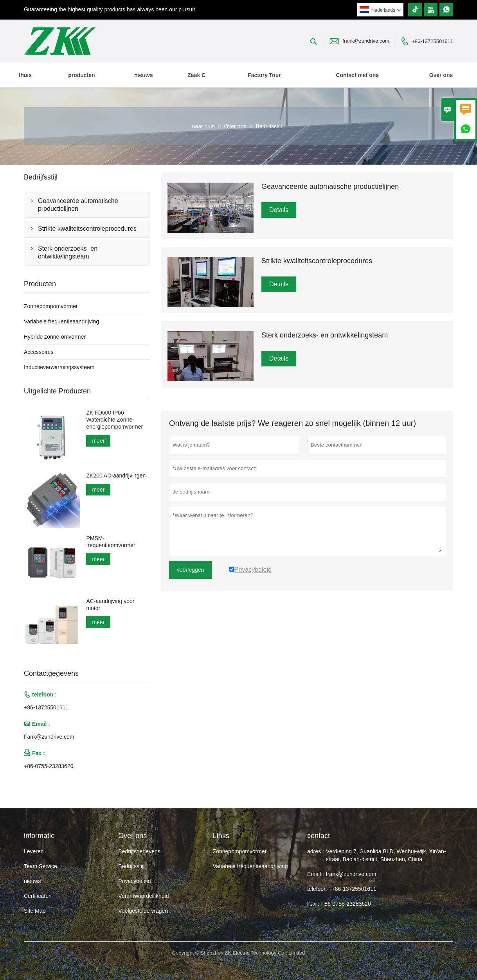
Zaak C (196, 75)
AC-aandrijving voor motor (110, 605)
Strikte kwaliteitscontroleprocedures (87, 229)
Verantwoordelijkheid (143, 896)
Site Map (35, 911)
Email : (316, 874)
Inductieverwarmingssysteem (59, 367)
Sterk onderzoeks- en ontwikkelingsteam (68, 252)
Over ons (441, 75)
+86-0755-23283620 (49, 766)
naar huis (203, 126)
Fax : (313, 904)
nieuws (143, 75)
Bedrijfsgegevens (139, 851)
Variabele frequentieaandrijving (61, 321)
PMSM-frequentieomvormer (111, 542)
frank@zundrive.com (366, 41)
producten (81, 75)
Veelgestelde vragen (143, 911)
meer (98, 441)
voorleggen (190, 570)
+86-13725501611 (432, 41)
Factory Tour (264, 75)
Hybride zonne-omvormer (55, 337)
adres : (316, 851)
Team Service (40, 866)
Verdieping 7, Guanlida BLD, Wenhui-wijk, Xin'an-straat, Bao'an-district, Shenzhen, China (386, 855)
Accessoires (39, 352)
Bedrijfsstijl (131, 866)
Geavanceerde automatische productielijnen (78, 205)
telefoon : (319, 889)
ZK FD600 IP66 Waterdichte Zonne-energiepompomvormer (114, 420)
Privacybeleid (134, 881)
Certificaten (38, 896)
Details (279, 210)
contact (319, 836)
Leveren (34, 851)
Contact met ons (357, 75)
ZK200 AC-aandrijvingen (116, 476)
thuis (25, 75)
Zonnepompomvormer (51, 306)
